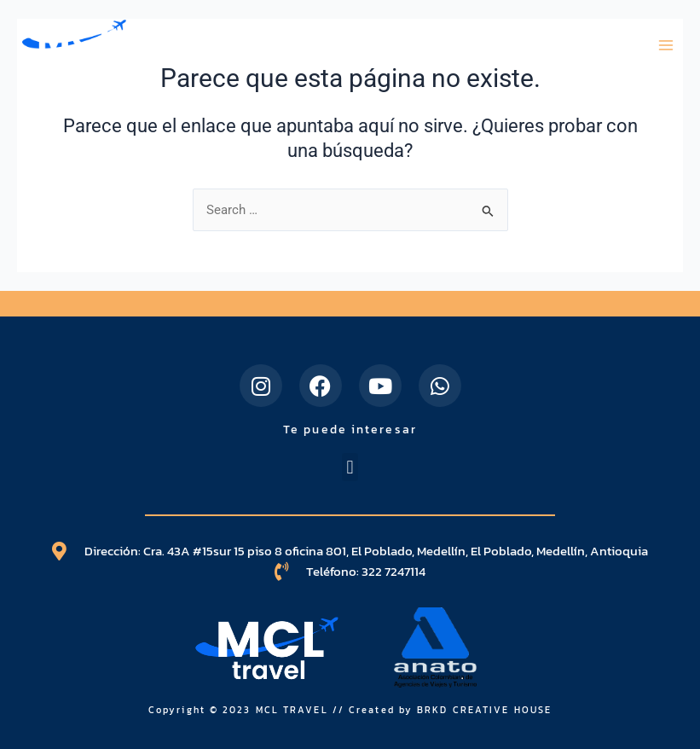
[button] (350, 467)
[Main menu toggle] (666, 45)
